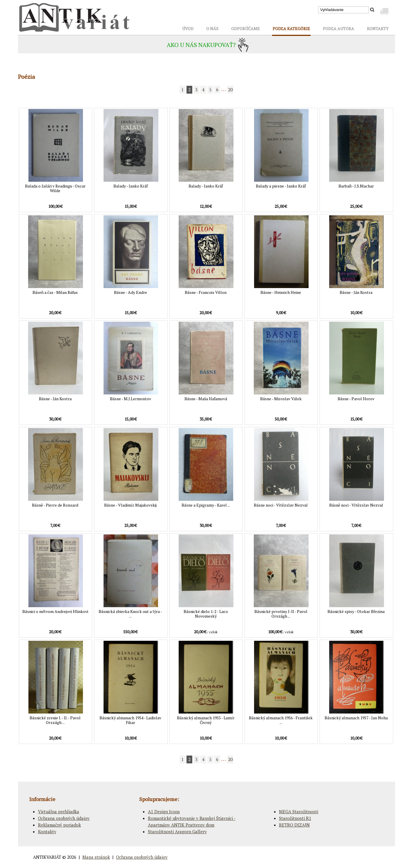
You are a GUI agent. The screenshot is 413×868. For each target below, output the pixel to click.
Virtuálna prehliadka (59, 811)
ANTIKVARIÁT (47, 857)
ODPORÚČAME (246, 29)
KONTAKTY (378, 29)
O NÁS (212, 29)
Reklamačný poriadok (59, 825)
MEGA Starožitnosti (299, 811)
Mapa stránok (96, 857)
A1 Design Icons (164, 811)
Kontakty (47, 831)
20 (230, 90)
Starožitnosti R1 (295, 818)
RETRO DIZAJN (294, 825)
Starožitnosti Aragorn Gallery (177, 831)
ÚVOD (188, 29)
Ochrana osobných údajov (64, 818)
